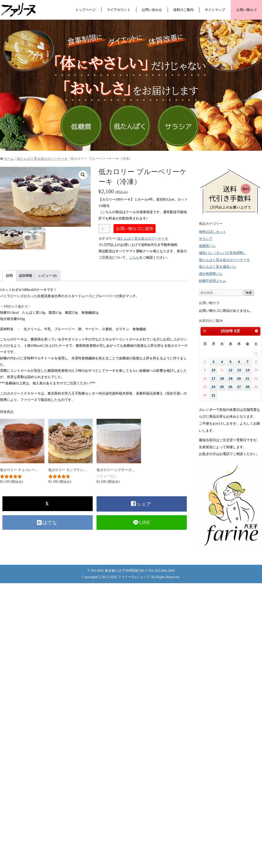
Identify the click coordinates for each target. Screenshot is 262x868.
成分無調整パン (211, 274)
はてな (50, 522)
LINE (145, 522)
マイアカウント (119, 10)
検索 (249, 293)
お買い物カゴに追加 (135, 228)
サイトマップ (215, 10)
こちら (134, 257)
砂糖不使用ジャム (213, 281)
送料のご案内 (183, 10)
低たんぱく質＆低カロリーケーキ (42, 159)
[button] (83, 175)
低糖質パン (207, 246)
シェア (144, 504)
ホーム (9, 159)
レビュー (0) (48, 276)
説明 (9, 276)
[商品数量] (104, 229)
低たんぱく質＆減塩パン (218, 267)
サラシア (206, 239)
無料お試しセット (213, 232)
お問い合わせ (152, 10)
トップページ (85, 10)
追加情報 (25, 276)
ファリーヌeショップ (134, 577)
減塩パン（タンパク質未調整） (223, 253)
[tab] (9, 276)
